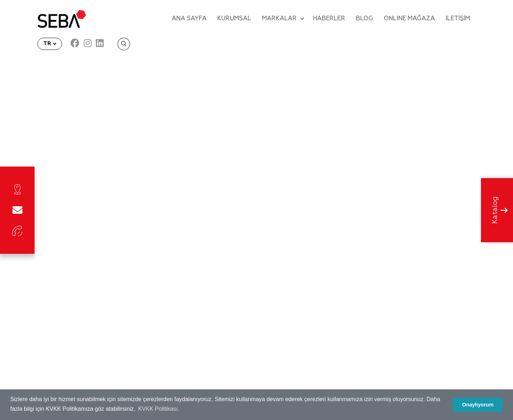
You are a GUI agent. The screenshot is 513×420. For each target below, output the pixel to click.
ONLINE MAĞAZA (409, 19)
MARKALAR (279, 19)
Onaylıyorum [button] (478, 405)
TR (48, 44)
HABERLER (329, 19)
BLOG (364, 19)
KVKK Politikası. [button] (159, 409)
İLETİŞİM (458, 19)
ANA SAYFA (189, 19)
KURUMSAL (234, 19)
